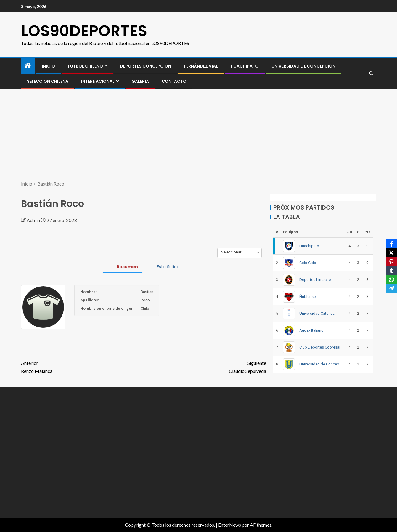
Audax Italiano (311, 330)
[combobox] (240, 252)
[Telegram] (391, 288)
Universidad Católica (317, 313)
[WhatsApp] (391, 279)
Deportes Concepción (146, 66)
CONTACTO (174, 81)
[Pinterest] (391, 262)
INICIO (48, 66)
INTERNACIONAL (98, 81)
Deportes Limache (315, 280)
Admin (34, 220)
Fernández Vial (201, 66)
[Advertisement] (199, 135)
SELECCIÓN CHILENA (48, 81)
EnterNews (230, 525)
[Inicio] (28, 66)
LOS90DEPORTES (84, 31)
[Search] (371, 74)
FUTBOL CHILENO (85, 66)
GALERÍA (140, 81)
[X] (391, 253)
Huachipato (245, 66)
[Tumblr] (391, 271)
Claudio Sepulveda (205, 366)
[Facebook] (391, 244)
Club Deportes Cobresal (320, 347)
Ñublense (307, 297)
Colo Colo (308, 263)
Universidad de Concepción (303, 66)
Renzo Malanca (82, 366)
